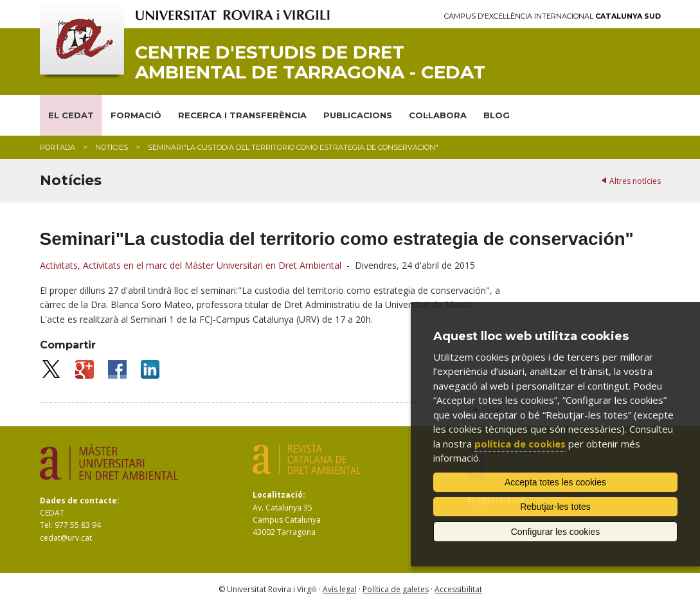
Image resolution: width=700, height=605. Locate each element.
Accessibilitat (458, 589)
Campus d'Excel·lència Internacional (552, 16)
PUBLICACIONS (358, 115)
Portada (58, 147)
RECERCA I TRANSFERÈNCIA (242, 115)
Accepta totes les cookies (555, 482)
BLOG (497, 115)
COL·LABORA (438, 115)
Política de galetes (396, 589)
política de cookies (520, 444)
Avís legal (340, 589)
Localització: (279, 495)
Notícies (112, 147)
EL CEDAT (71, 115)
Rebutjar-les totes (555, 507)
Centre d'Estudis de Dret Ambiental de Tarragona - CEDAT (310, 62)
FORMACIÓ (136, 115)
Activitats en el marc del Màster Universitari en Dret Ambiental (212, 265)
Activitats (59, 265)
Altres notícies (635, 181)
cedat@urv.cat (66, 538)
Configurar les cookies (556, 532)
